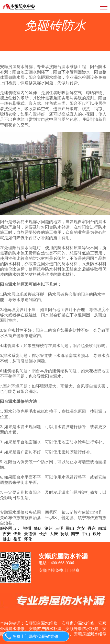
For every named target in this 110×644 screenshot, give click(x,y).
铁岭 (97, 534)
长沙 (43, 534)
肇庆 (38, 528)
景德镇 (30, 534)
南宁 (75, 534)
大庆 (54, 534)
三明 (59, 528)
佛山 (7, 539)
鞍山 (70, 528)
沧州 (49, 528)
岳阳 (17, 539)
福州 (27, 528)
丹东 (92, 528)
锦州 (17, 534)
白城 (102, 528)
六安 (81, 528)
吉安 (7, 534)
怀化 (28, 539)
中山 (86, 534)
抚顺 (64, 534)
